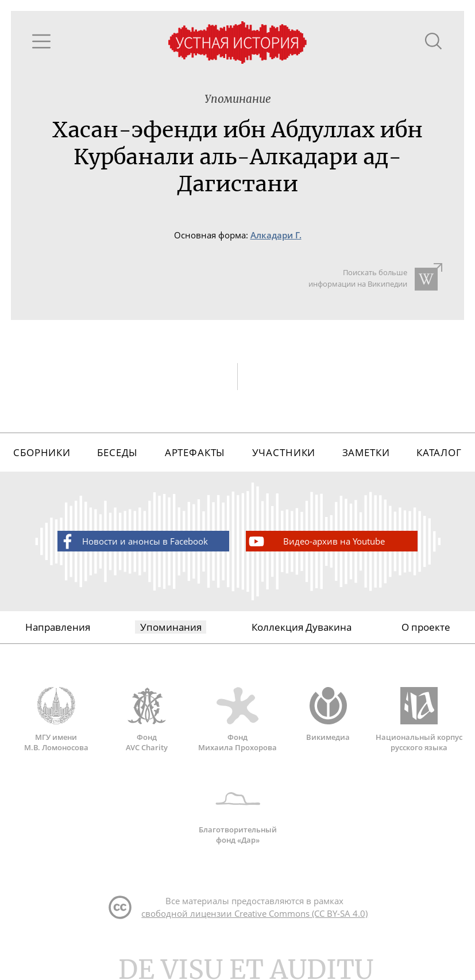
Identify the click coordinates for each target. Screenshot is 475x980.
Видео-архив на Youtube (316, 541)
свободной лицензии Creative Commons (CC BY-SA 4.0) (254, 913)
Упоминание (238, 99)
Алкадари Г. (276, 235)
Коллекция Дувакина (302, 627)
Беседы (117, 452)
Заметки (366, 452)
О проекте (426, 627)
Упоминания (171, 627)
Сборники (42, 452)
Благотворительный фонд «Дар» (238, 812)
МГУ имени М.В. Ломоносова (56, 720)
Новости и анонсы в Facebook (133, 541)
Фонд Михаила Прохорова (238, 720)
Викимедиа (328, 715)
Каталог (439, 452)
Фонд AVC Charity (147, 720)
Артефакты (195, 452)
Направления (58, 627)
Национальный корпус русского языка (419, 720)
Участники (284, 452)
